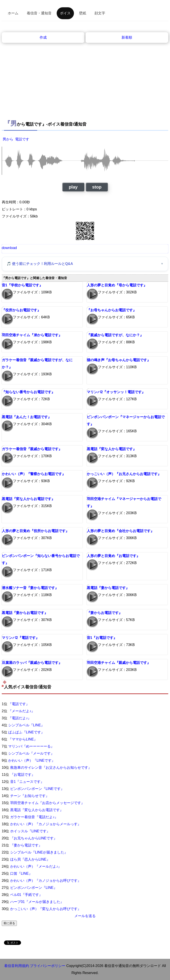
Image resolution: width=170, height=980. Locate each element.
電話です (22, 139)
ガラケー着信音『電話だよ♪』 (34, 817)
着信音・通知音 (39, 13)
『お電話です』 (23, 775)
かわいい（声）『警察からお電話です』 (34, 474)
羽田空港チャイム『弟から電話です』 (32, 335)
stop (97, 187)
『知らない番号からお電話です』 (28, 392)
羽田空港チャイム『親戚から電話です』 (119, 663)
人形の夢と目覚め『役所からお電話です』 (35, 531)
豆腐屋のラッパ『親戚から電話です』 (32, 663)
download (9, 248)
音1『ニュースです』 (27, 782)
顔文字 (100, 13)
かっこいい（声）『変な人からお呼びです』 (46, 909)
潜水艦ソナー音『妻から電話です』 (30, 588)
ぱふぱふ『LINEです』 (26, 732)
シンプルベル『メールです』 (31, 753)
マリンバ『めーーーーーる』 (31, 746)
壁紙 (83, 13)
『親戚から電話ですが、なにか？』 (115, 335)
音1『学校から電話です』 (22, 285)
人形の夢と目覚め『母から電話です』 (117, 285)
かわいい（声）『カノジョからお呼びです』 (46, 881)
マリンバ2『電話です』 (20, 638)
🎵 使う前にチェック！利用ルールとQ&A (40, 264)
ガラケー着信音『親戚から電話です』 (32, 449)
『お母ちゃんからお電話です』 (112, 310)
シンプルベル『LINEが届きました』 (39, 852)
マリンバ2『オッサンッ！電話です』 (116, 392)
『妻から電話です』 (26, 845)
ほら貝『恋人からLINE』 (30, 859)
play (73, 187)
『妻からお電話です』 (104, 613)
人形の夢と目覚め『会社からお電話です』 (120, 531)
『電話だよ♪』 (20, 718)
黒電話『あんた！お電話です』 (27, 417)
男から (8, 139)
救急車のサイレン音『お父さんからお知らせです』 (51, 768)
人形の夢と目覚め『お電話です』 (113, 556)
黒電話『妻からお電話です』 (25, 613)
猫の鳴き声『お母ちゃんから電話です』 (119, 360)
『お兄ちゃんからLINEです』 (34, 838)
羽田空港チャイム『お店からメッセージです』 (47, 803)
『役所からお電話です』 (21, 310)
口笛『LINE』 (21, 873)
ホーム (13, 13)
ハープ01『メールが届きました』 (37, 902)
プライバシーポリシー (48, 966)
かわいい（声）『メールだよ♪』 (36, 866)
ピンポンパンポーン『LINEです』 (37, 789)
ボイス (65, 13)
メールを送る (85, 916)
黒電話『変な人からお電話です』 (28, 499)
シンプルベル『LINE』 (26, 725)
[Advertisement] (85, 76)
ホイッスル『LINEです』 (30, 831)
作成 (43, 37)
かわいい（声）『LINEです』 (32, 760)
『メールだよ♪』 (21, 711)
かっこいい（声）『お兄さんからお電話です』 (124, 474)
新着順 (127, 37)
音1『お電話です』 (102, 638)
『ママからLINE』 (23, 739)
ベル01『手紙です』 (26, 895)
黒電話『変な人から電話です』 (112, 449)
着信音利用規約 (17, 966)
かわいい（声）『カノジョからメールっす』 (46, 824)
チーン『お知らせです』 (30, 796)
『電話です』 (19, 704)
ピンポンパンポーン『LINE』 (34, 888)
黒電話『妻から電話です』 (108, 588)
